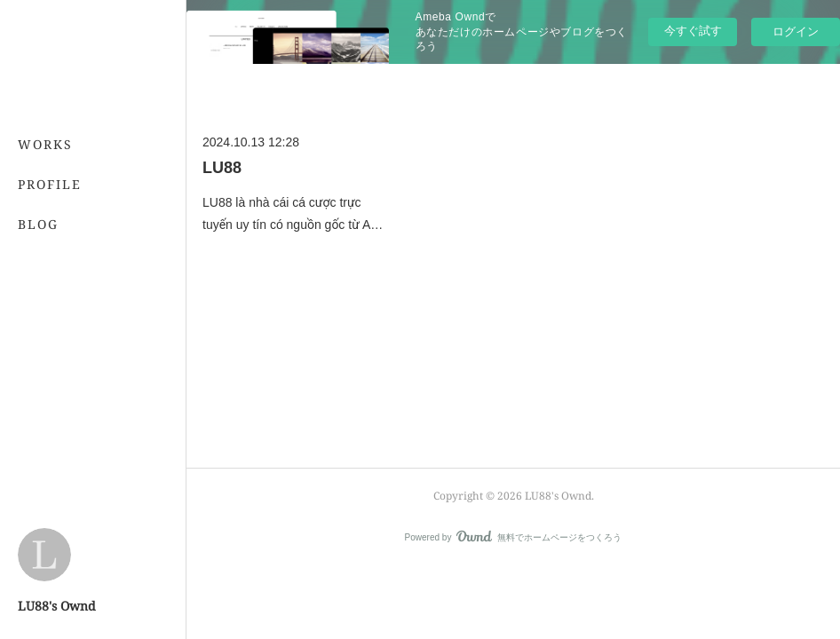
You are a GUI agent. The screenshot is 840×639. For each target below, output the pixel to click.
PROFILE (50, 184)
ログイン (796, 32)
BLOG (38, 224)
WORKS (45, 144)
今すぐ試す (693, 31)
